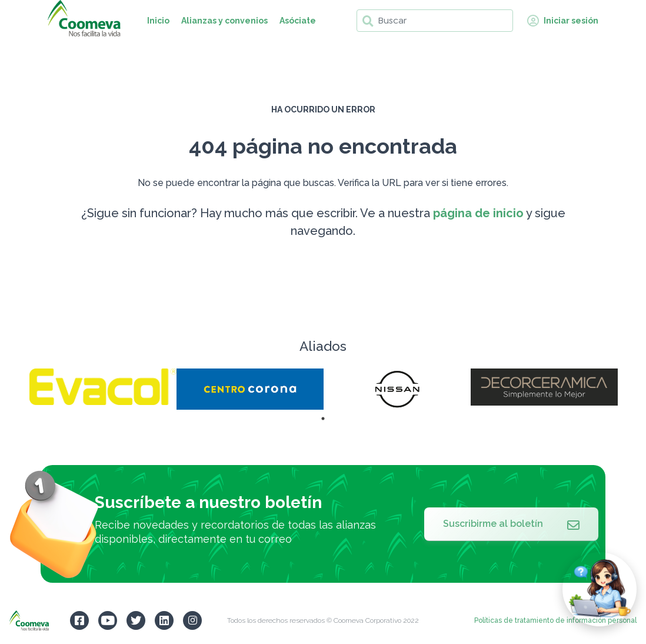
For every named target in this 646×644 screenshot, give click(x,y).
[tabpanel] (103, 387)
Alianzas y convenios (224, 21)
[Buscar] (435, 21)
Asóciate (298, 21)
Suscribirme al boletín (511, 524)
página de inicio (478, 213)
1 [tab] (323, 419)
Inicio (158, 21)
